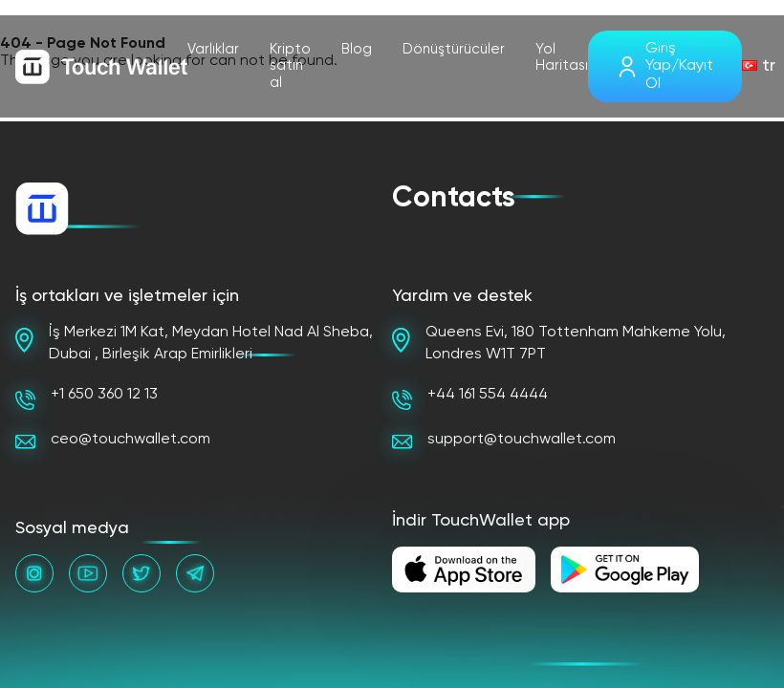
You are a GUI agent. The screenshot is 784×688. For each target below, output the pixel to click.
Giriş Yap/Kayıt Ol (679, 66)
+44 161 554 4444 (470, 398)
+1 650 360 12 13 (87, 398)
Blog (357, 49)
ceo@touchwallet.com (113, 441)
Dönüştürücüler (454, 49)
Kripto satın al (290, 66)
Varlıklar (213, 49)
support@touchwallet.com (504, 441)
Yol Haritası (562, 57)
